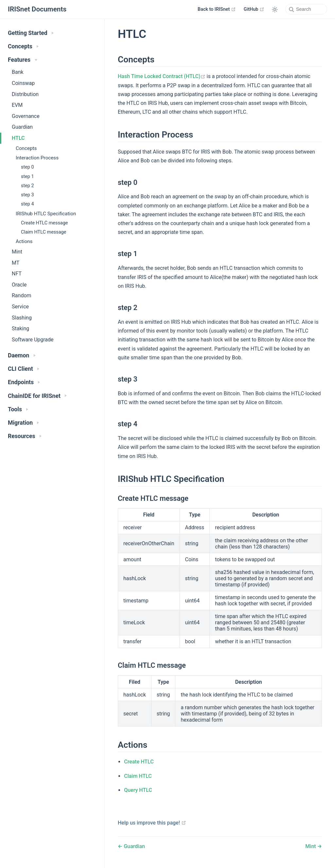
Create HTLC (139, 762)
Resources (25, 436)
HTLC (18, 138)
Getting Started (31, 33)
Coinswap (23, 83)
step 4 (27, 204)
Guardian (22, 127)
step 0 (27, 167)
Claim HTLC (138, 776)
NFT (17, 274)
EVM (17, 105)
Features (23, 60)
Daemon (22, 355)
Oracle (19, 285)
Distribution (25, 94)
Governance (26, 116)
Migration (23, 423)
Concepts (23, 46)
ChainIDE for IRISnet (37, 396)
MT (16, 263)
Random (22, 295)
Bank (18, 72)
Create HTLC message (44, 223)
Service (20, 307)
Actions (24, 241)
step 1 (27, 177)
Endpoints (24, 382)
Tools (18, 409)
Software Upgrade (33, 340)
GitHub (254, 9)
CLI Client (24, 369)
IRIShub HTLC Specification (46, 214)
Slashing (22, 318)
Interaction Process (37, 158)
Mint (17, 252)
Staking (20, 328)
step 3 (27, 195)
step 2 (27, 186)
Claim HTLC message (44, 232)
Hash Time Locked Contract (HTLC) (162, 76)
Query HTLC (138, 790)
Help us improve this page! (152, 823)
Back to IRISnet (217, 9)
